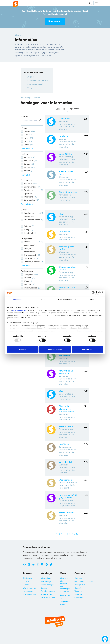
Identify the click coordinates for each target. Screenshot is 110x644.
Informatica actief (35, 84)
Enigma (30, 77)
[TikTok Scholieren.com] (51, 565)
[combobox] (78, 109)
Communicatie (31, 288)
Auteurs (26, 581)
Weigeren (23, 349)
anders (28, 131)
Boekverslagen (46, 581)
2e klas (28, 167)
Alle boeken (27, 578)
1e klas (28, 171)
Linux (27, 281)
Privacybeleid (80, 585)
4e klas (28, 157)
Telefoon (28, 284)
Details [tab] (43, 299)
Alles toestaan (87, 349)
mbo (27, 141)
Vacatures (78, 591)
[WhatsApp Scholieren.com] (39, 565)
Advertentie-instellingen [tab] (67, 299)
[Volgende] (80, 534)
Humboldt (28, 233)
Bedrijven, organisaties (32, 250)
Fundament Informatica (37, 80)
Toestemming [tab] (18, 299)
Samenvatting (31, 187)
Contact (78, 588)
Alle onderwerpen (65, 588)
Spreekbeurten (46, 594)
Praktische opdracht (32, 192)
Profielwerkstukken (48, 591)
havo (27, 138)
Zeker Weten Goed (48, 598)
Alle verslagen (26, 98)
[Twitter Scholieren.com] (34, 565)
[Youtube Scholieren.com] (25, 565)
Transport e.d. (30, 255)
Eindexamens (65, 595)
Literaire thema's (30, 588)
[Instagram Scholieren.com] (30, 565)
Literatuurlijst (28, 591)
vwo (27, 135)
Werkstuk (29, 184)
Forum (62, 598)
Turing (30, 87)
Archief (63, 605)
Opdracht (29, 197)
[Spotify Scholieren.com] (48, 565)
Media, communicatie (32, 243)
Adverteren (79, 594)
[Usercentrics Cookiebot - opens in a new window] (93, 293)
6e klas (27, 164)
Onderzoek (79, 598)
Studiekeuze (64, 592)
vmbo (27, 145)
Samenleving (30, 258)
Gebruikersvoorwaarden (84, 581)
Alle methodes (64, 582)
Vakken (37, 98)
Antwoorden (30, 200)
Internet (28, 278)
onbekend (29, 161)
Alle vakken (19, 35)
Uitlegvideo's (65, 602)
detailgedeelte (86, 331)
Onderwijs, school (32, 262)
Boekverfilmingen (30, 594)
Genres (26, 585)
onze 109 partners (20, 310)
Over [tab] (92, 299)
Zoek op (24, 116)
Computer (29, 274)
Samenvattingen (47, 585)
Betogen (44, 588)
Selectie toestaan (55, 349)
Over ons (78, 578)
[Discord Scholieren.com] (43, 565)
